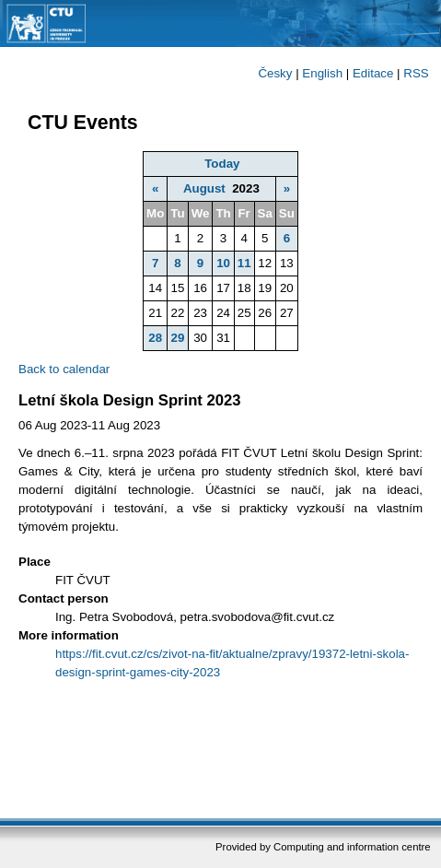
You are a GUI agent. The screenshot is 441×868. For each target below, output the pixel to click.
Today (222, 164)
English (322, 73)
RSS (416, 73)
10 (223, 263)
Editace (373, 73)
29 (178, 338)
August (204, 188)
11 (244, 263)
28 (155, 338)
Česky (275, 73)
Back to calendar (64, 369)
